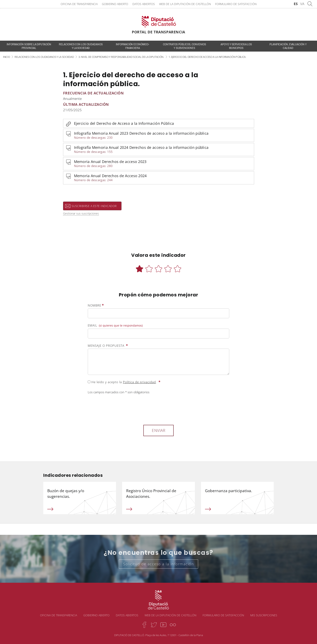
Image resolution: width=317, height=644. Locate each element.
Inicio (6, 57)
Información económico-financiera (133, 46)
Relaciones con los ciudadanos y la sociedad (81, 46)
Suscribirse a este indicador (94, 206)
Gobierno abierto (115, 4)
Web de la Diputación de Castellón (185, 4)
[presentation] (118, 409)
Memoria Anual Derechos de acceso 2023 (162, 164)
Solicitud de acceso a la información (158, 564)
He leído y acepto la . (124, 382)
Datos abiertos (144, 4)
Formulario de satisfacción (236, 4)
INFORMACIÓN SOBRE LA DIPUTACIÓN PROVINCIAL (29, 46)
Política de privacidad (139, 382)
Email (115, 326)
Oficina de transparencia (79, 4)
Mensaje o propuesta (108, 346)
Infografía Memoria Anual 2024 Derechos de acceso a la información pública (162, 150)
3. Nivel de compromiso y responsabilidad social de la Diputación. (121, 57)
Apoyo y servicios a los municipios (236, 46)
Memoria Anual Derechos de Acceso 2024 (162, 178)
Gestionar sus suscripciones (81, 213)
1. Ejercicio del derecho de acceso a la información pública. (207, 57)
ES (296, 4)
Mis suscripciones (264, 615)
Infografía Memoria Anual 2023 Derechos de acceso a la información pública (162, 136)
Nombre (96, 305)
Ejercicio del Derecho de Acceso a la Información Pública (124, 123)
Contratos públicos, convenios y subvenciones (184, 46)
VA (302, 4)
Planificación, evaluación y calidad (288, 46)
